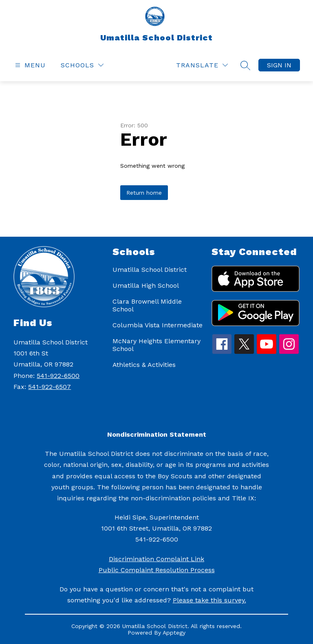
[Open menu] (29, 65)
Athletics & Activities (144, 365)
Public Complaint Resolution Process (157, 570)
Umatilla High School (146, 285)
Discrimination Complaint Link (156, 559)
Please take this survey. (209, 600)
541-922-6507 (50, 387)
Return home (144, 193)
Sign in (279, 65)
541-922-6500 (58, 376)
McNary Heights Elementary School (156, 345)
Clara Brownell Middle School (147, 305)
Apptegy (174, 633)
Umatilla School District (150, 270)
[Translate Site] (202, 65)
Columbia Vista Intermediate (158, 325)
